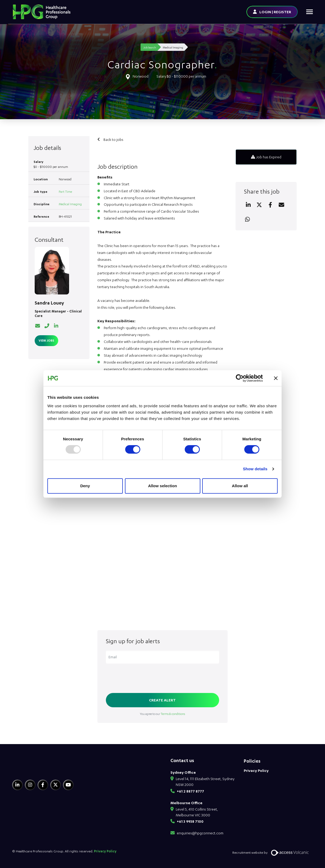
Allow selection (162, 486)
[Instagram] (30, 785)
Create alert (162, 700)
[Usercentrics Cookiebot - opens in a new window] (240, 378)
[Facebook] (43, 785)
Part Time (65, 192)
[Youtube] (68, 785)
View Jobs (46, 340)
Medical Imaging (70, 204)
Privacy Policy (256, 770)
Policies (252, 761)
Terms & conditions (173, 714)
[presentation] (146, 679)
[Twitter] (56, 785)
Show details (255, 469)
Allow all (240, 486)
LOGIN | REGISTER (275, 12)
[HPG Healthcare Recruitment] (37, 768)
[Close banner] (276, 378)
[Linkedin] (17, 785)
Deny (85, 486)
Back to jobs (113, 139)
